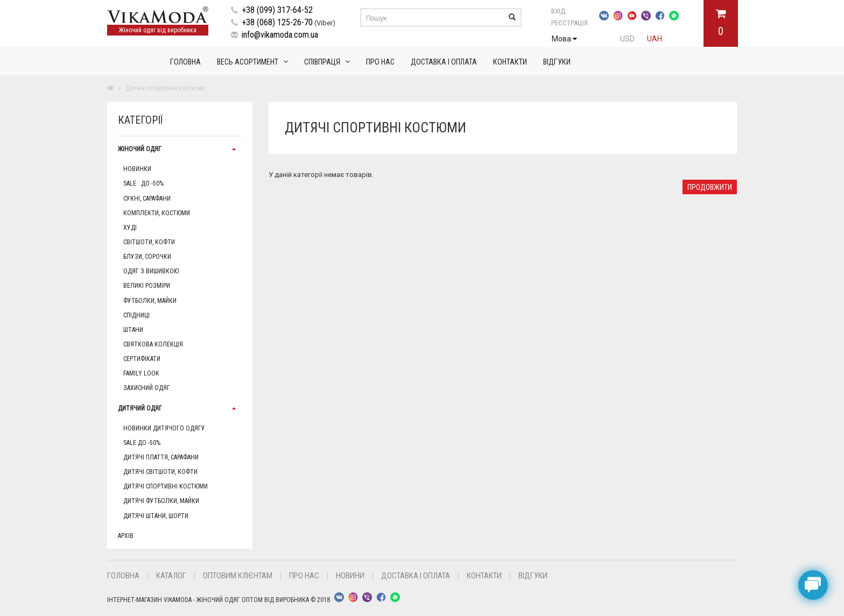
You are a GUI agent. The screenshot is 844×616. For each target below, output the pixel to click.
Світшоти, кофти (149, 242)
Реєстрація (569, 23)
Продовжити (710, 187)
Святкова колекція (153, 344)
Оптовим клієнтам (238, 576)
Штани (133, 330)
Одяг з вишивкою (151, 271)
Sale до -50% (143, 183)
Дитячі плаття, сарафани (161, 457)
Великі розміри (147, 286)
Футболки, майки (150, 301)
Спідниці (136, 315)
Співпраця (322, 62)
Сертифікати (142, 359)
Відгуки (557, 62)
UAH (655, 39)
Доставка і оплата (444, 62)
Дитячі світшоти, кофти (160, 472)
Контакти (510, 62)
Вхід (570, 11)
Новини (350, 576)
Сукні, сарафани (147, 199)
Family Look (141, 373)
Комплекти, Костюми (157, 213)
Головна (185, 62)
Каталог (171, 576)
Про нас (380, 62)
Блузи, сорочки (147, 257)
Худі (130, 228)
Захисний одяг (147, 388)
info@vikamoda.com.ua (280, 35)
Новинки (137, 169)
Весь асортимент (248, 62)
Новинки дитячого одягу (164, 428)
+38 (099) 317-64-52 (277, 10)
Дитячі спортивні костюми (166, 486)
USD (627, 39)
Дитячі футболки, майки (161, 501)
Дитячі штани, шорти (156, 516)
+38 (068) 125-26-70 (277, 22)
